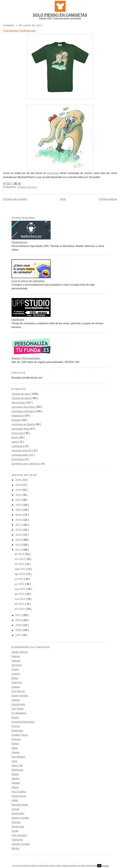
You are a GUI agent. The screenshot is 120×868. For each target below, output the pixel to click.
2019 (19, 515)
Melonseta (17, 770)
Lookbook (17, 446)
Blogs (15, 438)
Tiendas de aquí (27, 187)
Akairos (16, 656)
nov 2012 (20, 559)
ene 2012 (20, 609)
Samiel (15, 809)
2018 (19, 520)
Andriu (15, 669)
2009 (19, 625)
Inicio (63, 199)
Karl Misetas (18, 757)
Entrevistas (18, 459)
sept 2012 (20, 569)
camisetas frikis (20, 429)
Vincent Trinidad (20, 844)
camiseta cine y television (26, 464)
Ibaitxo (15, 744)
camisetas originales (23, 411)
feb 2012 (20, 604)
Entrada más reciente (15, 199)
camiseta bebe (20, 455)
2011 (19, 615)
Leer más (105, 866)
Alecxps (16, 661)
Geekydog (17, 731)
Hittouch (16, 739)
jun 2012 (20, 584)
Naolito (15, 779)
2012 (19, 550)
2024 (19, 490)
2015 (19, 535)
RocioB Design (20, 805)
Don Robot (18, 709)
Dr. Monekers (19, 713)
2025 (19, 485)
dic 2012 (20, 554)
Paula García (19, 796)
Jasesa (16, 752)
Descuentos (19, 403)
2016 (19, 530)
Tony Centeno (19, 835)
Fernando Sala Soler (23, 722)
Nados (15, 774)
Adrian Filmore (20, 652)
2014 (19, 540)
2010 (19, 620)
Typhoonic (17, 840)
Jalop (15, 748)
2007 (19, 635)
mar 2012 (20, 599)
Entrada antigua (108, 199)
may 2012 (20, 589)
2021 (19, 505)
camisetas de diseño (23, 424)
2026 (19, 480)
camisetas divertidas (23, 407)
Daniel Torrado (20, 696)
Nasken (16, 783)
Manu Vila (17, 766)
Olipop (15, 787)
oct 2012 (20, 564)
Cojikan (16, 687)
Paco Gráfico (19, 792)
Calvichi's (17, 683)
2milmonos (53, 173)
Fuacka (16, 726)
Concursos (18, 433)
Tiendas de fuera (21, 398)
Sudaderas (18, 416)
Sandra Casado (20, 818)
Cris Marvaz (18, 691)
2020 (19, 510)
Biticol (15, 678)
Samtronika (18, 814)
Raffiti (15, 800)
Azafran (16, 674)
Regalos (16, 420)
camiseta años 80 (22, 451)
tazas (15, 442)
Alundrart (17, 665)
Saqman (16, 822)
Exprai (15, 717)
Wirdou (16, 848)
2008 (19, 630)
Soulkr (15, 831)
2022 (19, 500)
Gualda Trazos (20, 735)
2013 (19, 545)
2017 (19, 525)
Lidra (14, 761)
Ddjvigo (16, 700)
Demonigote (18, 704)
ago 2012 (20, 574)
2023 (19, 495)
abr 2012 (20, 594)
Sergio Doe (18, 827)
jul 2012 (19, 579)
